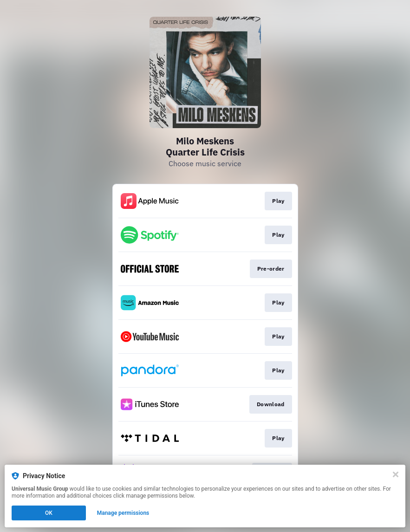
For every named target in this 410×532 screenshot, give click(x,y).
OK (49, 513)
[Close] (396, 474)
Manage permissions (123, 513)
